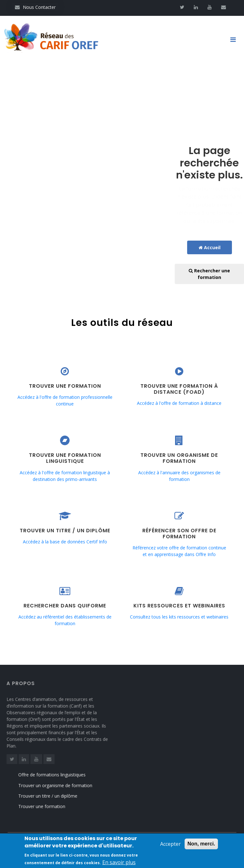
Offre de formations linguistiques (57, 775)
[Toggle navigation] (235, 40)
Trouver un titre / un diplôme (53, 796)
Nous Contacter (35, 7)
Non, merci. (201, 845)
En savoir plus (119, 864)
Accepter (170, 845)
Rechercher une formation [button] (209, 274)
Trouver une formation (47, 806)
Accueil (210, 247)
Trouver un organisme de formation (61, 785)
